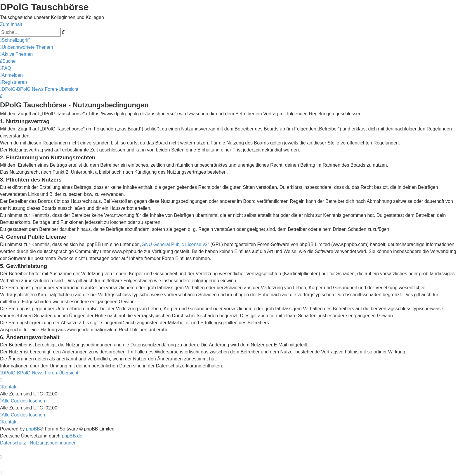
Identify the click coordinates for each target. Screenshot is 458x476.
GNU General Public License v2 (175, 244)
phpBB (33, 429)
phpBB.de (72, 436)
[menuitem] (27, 47)
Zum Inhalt (11, 24)
